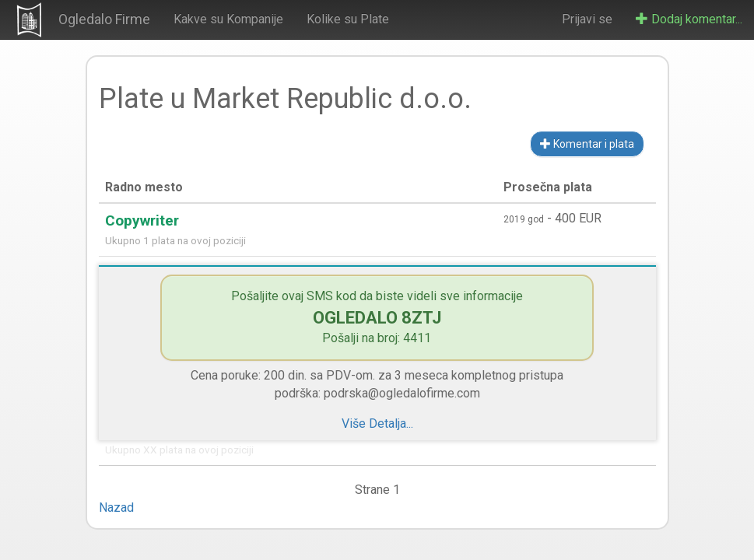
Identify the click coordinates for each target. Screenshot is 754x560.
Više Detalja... (377, 423)
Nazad (116, 507)
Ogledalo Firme (104, 19)
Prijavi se (587, 19)
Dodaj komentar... (689, 19)
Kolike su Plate (348, 19)
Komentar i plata (587, 144)
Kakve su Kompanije (228, 19)
